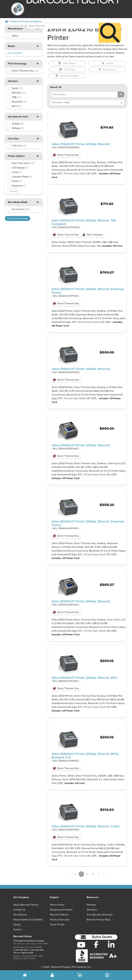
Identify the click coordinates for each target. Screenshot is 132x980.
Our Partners (20, 915)
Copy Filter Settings (18, 218)
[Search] (110, 24)
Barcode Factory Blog (98, 920)
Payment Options (59, 915)
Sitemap (91, 905)
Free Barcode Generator (100, 915)
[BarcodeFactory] (18, 9)
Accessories (107, 70)
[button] (38, 46)
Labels (107, 63)
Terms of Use (57, 925)
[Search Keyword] (63, 17)
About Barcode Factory (26, 905)
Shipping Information (61, 910)
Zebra (15, 22)
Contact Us (19, 910)
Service (67, 76)
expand (13, 191)
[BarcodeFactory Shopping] (80, 975)
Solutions (92, 910)
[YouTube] (81, 945)
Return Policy (57, 905)
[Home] (7, 22)
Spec (67, 63)
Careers (18, 930)
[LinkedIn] (111, 945)
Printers (25, 22)
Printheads (67, 70)
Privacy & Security (60, 920)
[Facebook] (96, 944)
